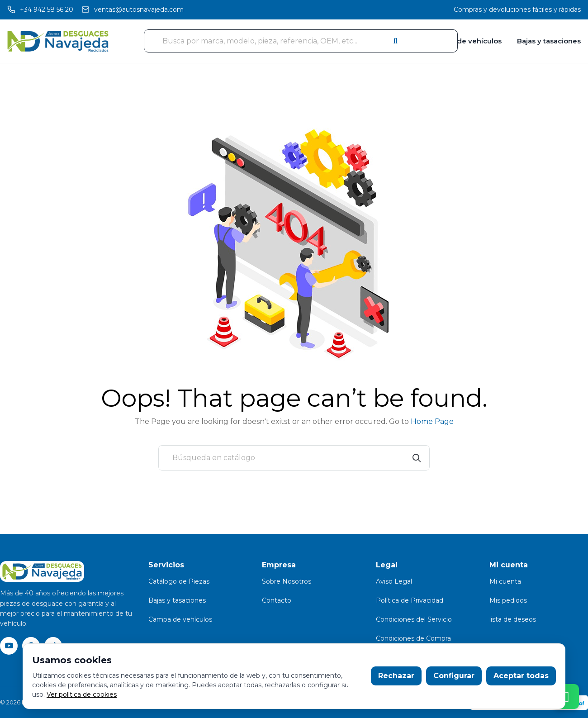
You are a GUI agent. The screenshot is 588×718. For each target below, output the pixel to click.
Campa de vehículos (466, 41)
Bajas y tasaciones (549, 41)
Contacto (277, 600)
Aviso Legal (394, 581)
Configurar (454, 676)
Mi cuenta (505, 581)
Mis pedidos (508, 600)
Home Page (432, 421)
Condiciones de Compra (413, 638)
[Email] (133, 10)
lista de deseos (513, 619)
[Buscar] (294, 458)
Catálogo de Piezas (179, 581)
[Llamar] (40, 10)
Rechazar (396, 676)
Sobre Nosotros (287, 581)
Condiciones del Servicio (414, 619)
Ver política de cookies (82, 694)
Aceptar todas (521, 676)
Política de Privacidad (410, 600)
